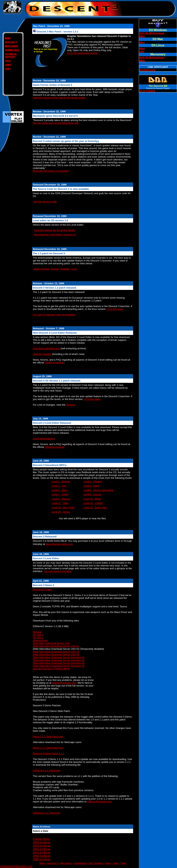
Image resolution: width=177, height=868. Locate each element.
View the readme (42, 354)
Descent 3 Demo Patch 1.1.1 (49, 753)
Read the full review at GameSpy (51, 171)
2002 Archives (42, 849)
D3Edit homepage (54, 363)
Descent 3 (53, 863)
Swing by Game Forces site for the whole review (59, 98)
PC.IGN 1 (38, 635)
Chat (123, 863)
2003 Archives (42, 846)
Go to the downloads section (83, 53)
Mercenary (66, 863)
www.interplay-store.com (59, 544)
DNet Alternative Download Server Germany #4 (59, 666)
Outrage (37, 632)
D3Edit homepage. (55, 447)
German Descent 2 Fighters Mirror (52, 669)
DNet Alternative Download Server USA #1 (56, 646)
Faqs (108, 863)
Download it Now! (42, 590)
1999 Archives (42, 859)
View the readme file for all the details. (55, 230)
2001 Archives (42, 852)
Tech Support (96, 863)
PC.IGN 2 (38, 638)
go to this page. (115, 309)
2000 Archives (42, 856)
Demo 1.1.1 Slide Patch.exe (48, 737)
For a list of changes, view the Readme (54, 315)
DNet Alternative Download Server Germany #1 (59, 657)
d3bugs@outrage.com (64, 683)
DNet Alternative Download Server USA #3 (56, 652)
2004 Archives (42, 842)
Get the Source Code (45, 202)
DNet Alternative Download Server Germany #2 (59, 660)
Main (43, 863)
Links (116, 863)
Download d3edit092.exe (46, 348)
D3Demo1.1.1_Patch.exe (47, 770)
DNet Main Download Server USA (51, 643)
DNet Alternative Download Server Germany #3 (59, 663)
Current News (41, 839)
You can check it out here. (58, 571)
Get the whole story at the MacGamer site (56, 123)
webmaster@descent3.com (16, 866)
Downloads (81, 863)
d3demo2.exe (40, 640)
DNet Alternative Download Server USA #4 (56, 655)
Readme (71, 405)
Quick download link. (44, 439)
